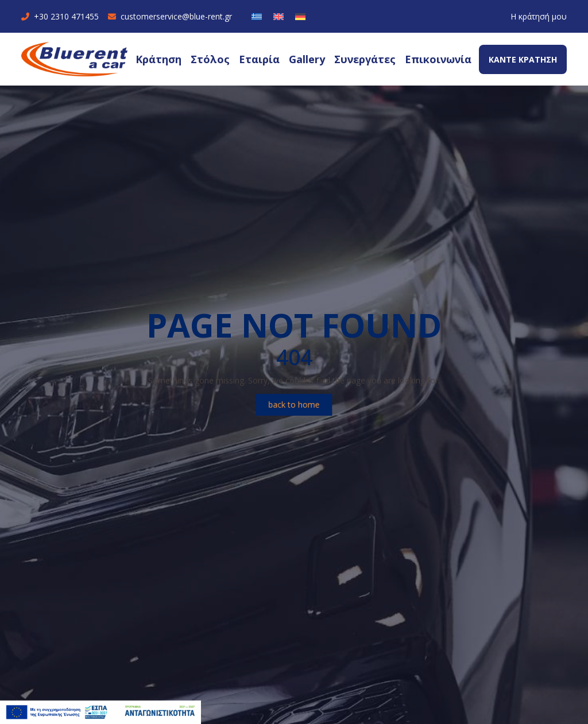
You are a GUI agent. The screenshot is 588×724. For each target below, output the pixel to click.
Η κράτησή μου (539, 16)
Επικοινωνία (438, 59)
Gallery (307, 59)
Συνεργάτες (365, 59)
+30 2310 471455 (60, 16)
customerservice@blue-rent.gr (170, 16)
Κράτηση (158, 59)
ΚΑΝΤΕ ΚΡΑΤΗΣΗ (523, 59)
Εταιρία (259, 59)
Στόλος (210, 59)
